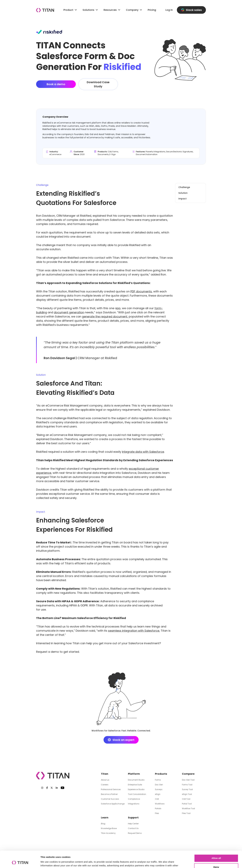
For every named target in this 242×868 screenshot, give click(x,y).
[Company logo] (45, 10)
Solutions (88, 10)
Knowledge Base (109, 828)
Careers (105, 785)
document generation (69, 312)
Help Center (133, 824)
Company (134, 10)
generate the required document (105, 317)
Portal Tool (187, 804)
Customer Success (110, 799)
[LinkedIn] (57, 788)
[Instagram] (42, 788)
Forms (158, 780)
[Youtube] (62, 788)
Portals (158, 808)
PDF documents (141, 291)
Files (157, 813)
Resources (112, 10)
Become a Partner (109, 794)
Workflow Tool (188, 808)
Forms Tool (187, 785)
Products (161, 774)
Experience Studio (136, 789)
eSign (158, 794)
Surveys (159, 789)
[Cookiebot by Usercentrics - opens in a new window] (20, 862)
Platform (134, 774)
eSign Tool (187, 794)
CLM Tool (186, 799)
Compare (188, 774)
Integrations (134, 804)
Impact (183, 199)
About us (105, 780)
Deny (216, 851)
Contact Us (133, 828)
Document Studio (136, 780)
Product (71, 10)
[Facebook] (47, 788)
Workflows (160, 804)
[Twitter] (52, 788)
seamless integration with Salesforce (134, 631)
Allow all (216, 842)
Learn (105, 818)
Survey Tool (187, 789)
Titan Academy (108, 833)
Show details (48, 862)
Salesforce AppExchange (113, 804)
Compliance (134, 799)
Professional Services (111, 789)
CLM (157, 799)
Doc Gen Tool (188, 780)
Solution (183, 193)
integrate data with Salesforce (143, 452)
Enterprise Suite (135, 785)
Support (133, 818)
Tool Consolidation (137, 794)
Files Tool (186, 813)
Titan (105, 774)
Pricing (152, 10)
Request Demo (135, 833)
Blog (103, 824)
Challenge (184, 187)
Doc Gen (159, 785)
